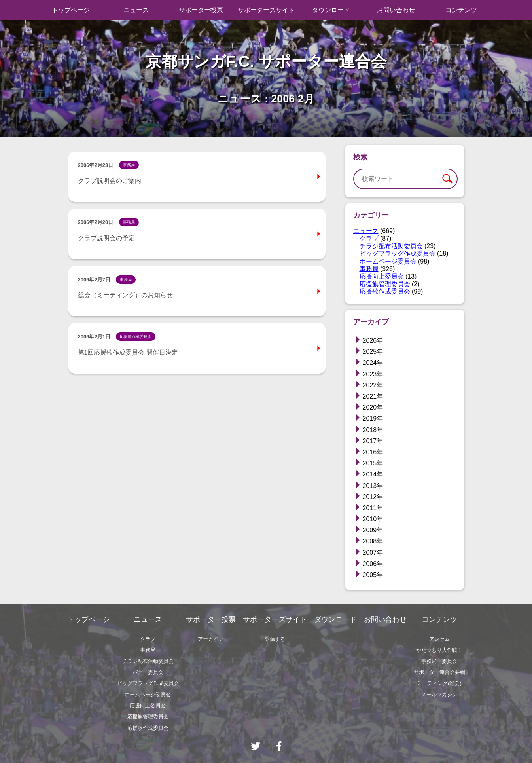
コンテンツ (461, 10)
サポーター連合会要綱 (439, 672)
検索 (447, 179)
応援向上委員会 (382, 276)
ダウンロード (331, 10)
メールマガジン (439, 694)
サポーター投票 (201, 10)
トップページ (71, 10)
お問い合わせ (396, 10)
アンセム (439, 639)
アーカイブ (211, 639)
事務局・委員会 (439, 661)
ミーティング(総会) (439, 683)
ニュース (136, 10)
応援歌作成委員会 (385, 291)
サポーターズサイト (266, 10)
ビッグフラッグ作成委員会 (398, 253)
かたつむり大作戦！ (439, 650)
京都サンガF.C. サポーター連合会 (266, 61)
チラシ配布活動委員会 (391, 246)
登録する (275, 639)
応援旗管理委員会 (385, 284)
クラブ (369, 238)
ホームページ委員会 (388, 261)
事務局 (369, 269)
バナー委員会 (148, 672)
